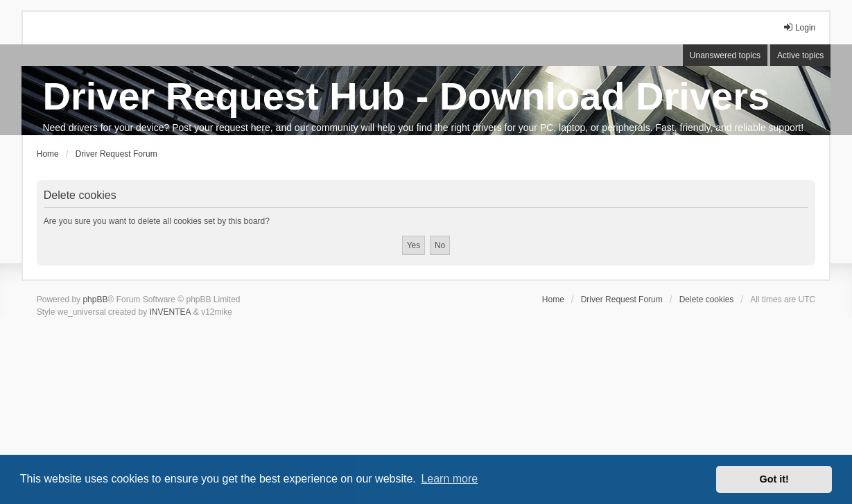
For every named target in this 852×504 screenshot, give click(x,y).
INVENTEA (170, 312)
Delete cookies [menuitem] (707, 299)
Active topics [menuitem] (800, 55)
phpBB (95, 299)
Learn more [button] (449, 479)
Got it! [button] (774, 479)
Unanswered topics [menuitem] (725, 55)
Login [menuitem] (799, 27)
